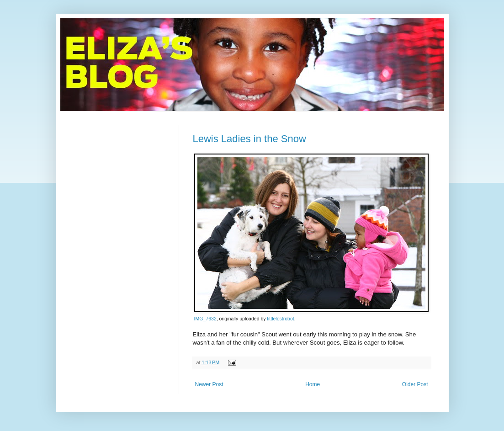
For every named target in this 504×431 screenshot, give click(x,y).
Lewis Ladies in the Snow (249, 139)
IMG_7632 (205, 319)
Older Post (415, 384)
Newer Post (209, 384)
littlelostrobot (281, 319)
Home (313, 384)
